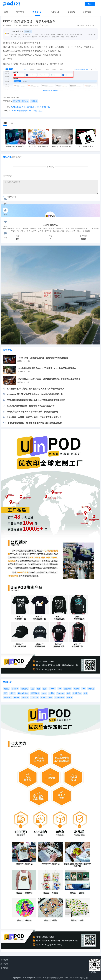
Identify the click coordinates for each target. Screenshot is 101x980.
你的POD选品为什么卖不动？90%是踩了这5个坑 (30, 107)
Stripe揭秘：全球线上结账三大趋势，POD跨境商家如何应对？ (34, 417)
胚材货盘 (20, 12)
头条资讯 (37, 12)
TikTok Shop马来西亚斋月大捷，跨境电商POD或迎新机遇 (43, 358)
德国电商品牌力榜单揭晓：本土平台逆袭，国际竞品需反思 (32, 412)
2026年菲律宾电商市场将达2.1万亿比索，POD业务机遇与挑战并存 (47, 368)
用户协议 (4, 968)
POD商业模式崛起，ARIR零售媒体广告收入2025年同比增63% (35, 423)
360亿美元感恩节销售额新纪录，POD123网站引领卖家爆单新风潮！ (39, 147)
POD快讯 (16, 97)
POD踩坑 (71, 12)
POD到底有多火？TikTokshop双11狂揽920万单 (86, 147)
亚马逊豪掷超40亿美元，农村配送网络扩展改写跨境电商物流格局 (35, 389)
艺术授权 (87, 12)
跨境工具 (34, 101)
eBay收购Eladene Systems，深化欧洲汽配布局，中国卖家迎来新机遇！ (49, 379)
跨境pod (25, 101)
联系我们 (4, 964)
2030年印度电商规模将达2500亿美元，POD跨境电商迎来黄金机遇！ (37, 400)
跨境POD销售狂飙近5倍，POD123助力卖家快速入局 (15, 147)
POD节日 (55, 12)
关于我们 (4, 960)
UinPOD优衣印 (17, 31)
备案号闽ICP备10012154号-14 (69, 978)
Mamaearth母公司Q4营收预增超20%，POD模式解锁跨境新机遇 (35, 394)
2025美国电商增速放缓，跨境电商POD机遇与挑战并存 (31, 406)
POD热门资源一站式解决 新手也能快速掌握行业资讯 (62, 147)
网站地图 (85, 978)
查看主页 (28, 31)
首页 (6, 12)
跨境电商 (17, 101)
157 (18, 239)
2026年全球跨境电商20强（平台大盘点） (27, 111)
